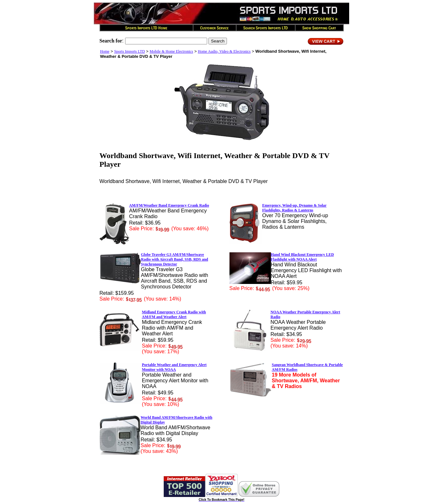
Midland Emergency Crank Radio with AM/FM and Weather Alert (174, 314)
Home (105, 51)
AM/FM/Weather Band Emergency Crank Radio (169, 205)
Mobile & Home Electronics (171, 51)
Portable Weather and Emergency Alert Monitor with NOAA (174, 367)
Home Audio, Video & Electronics (224, 51)
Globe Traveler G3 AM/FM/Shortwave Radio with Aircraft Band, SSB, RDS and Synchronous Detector (175, 259)
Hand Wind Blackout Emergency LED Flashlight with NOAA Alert (303, 257)
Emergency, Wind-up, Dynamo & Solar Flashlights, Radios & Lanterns (295, 208)
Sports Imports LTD (130, 51)
